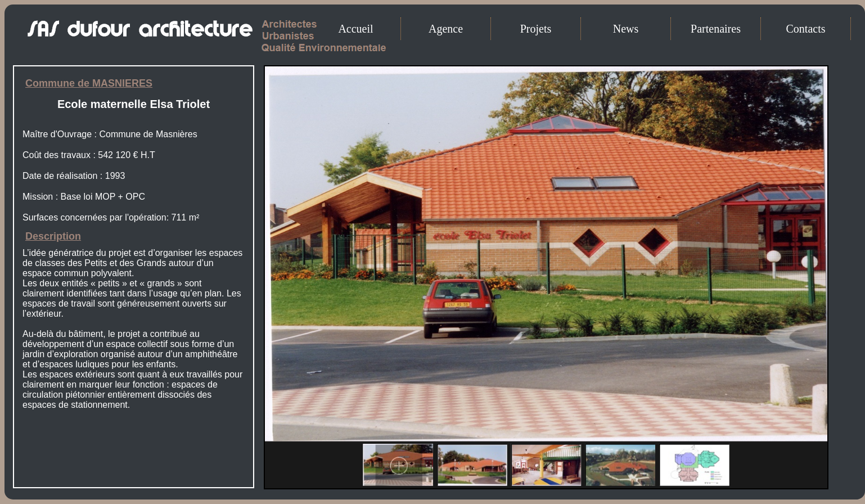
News (626, 29)
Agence (446, 29)
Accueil (355, 29)
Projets (536, 29)
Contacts (806, 29)
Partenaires (716, 29)
